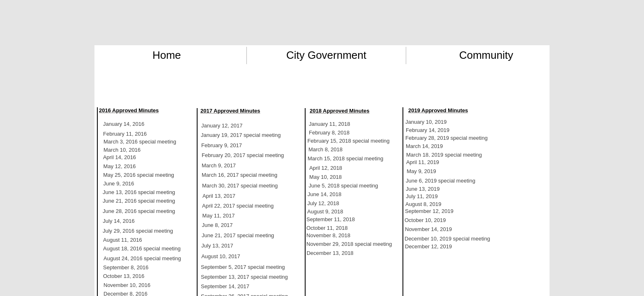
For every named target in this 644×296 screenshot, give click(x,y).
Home (167, 55)
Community (486, 55)
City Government (326, 55)
